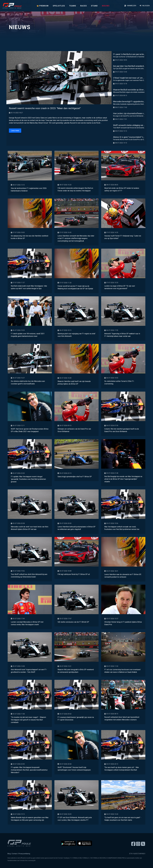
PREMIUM (43, 6)
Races (84, 6)
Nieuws (106, 6)
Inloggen (145, 6)
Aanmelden (130, 6)
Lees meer (15, 131)
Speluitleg (59, 6)
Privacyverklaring (24, 854)
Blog (9, 854)
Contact (15, 854)
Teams (73, 6)
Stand (94, 6)
